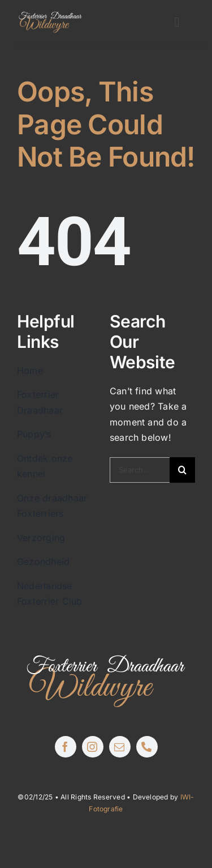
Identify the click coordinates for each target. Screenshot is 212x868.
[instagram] (93, 747)
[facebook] (66, 747)
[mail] (120, 747)
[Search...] (140, 470)
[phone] (147, 747)
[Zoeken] (182, 470)
